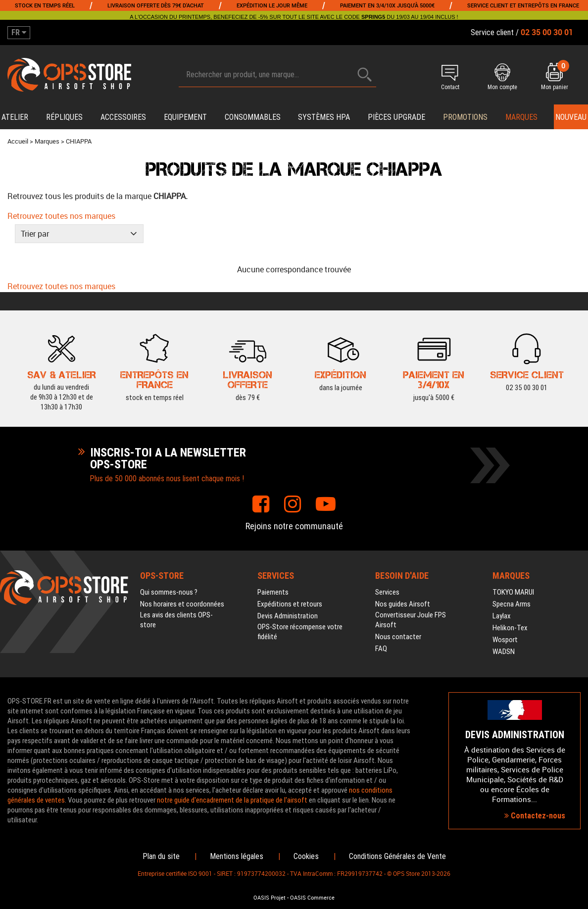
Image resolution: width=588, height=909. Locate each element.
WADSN (504, 652)
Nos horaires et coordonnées (182, 604)
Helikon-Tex (510, 628)
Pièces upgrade (396, 117)
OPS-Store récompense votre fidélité (300, 632)
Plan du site (161, 856)
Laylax (502, 616)
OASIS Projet (269, 898)
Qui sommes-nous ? (169, 592)
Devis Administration (288, 616)
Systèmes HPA (324, 117)
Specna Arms (512, 604)
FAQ (381, 649)
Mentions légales (237, 856)
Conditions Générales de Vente (397, 856)
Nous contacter (398, 637)
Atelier (15, 117)
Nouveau (571, 117)
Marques (521, 117)
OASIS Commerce (312, 898)
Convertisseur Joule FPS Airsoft (411, 620)
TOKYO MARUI (513, 592)
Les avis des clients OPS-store (176, 620)
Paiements (273, 592)
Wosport (505, 640)
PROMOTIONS (465, 117)
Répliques (64, 117)
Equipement (185, 117)
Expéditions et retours (290, 604)
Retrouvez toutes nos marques (61, 216)
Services (387, 592)
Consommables (253, 117)
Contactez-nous (535, 816)
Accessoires (123, 117)
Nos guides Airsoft (403, 604)
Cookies (306, 856)
